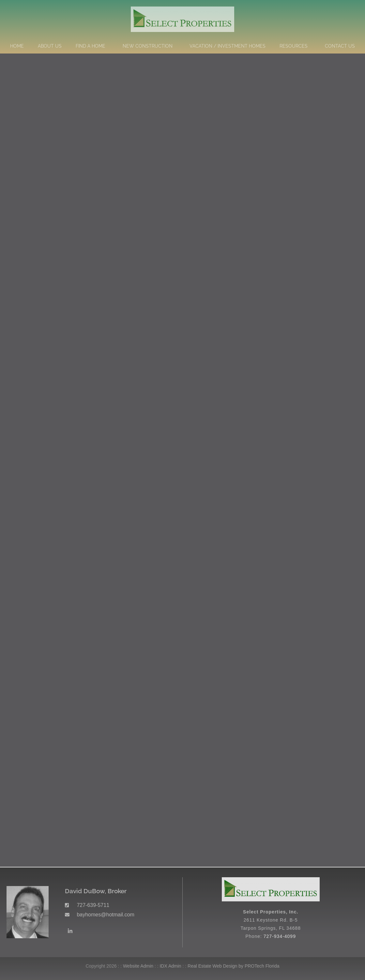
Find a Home (92, 46)
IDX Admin (170, 966)
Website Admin (138, 966)
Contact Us (340, 46)
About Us (50, 46)
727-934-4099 (280, 936)
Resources (295, 46)
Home (17, 46)
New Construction (149, 46)
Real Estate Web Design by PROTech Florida (233, 966)
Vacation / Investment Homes (228, 46)
